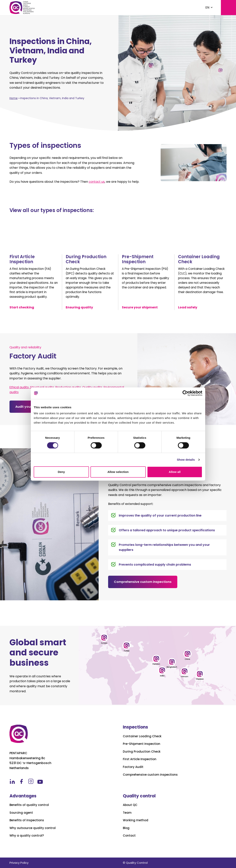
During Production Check (142, 752)
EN (207, 7)
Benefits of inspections (28, 820)
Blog (126, 828)
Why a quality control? (27, 836)
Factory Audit (133, 767)
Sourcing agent (22, 813)
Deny (61, 472)
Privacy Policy (19, 863)
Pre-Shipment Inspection (142, 744)
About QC (131, 805)
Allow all (175, 472)
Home (14, 98)
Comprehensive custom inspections (143, 584)
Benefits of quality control (30, 805)
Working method (136, 820)
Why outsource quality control (33, 828)
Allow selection (118, 472)
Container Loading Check (143, 736)
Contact (130, 836)
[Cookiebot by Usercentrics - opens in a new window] (185, 393)
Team (127, 813)
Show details (186, 460)
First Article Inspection (140, 759)
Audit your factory (30, 409)
